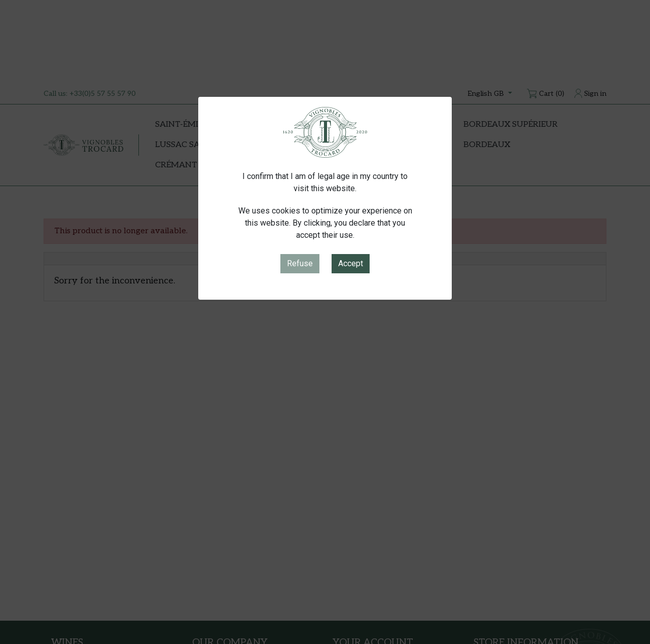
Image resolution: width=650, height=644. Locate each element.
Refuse (300, 263)
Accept (351, 263)
